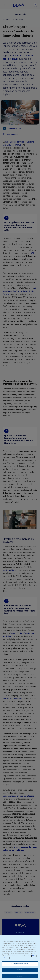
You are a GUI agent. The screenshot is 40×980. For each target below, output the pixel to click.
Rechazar (20, 970)
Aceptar (20, 976)
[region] (20, 958)
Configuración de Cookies (20, 964)
